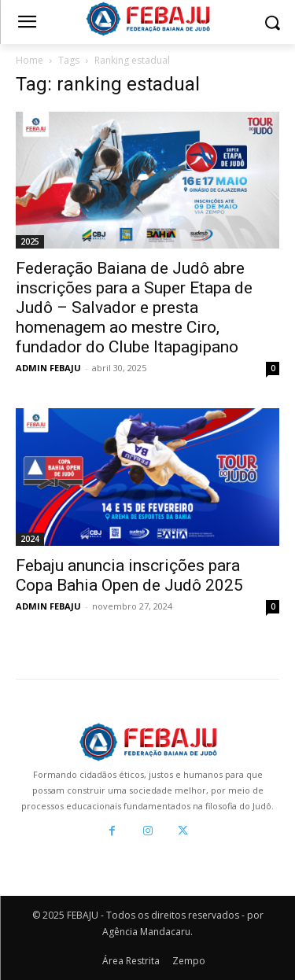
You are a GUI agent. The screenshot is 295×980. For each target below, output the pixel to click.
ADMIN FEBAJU (48, 368)
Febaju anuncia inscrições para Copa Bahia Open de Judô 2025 (129, 575)
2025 (30, 241)
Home (29, 60)
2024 (30, 539)
